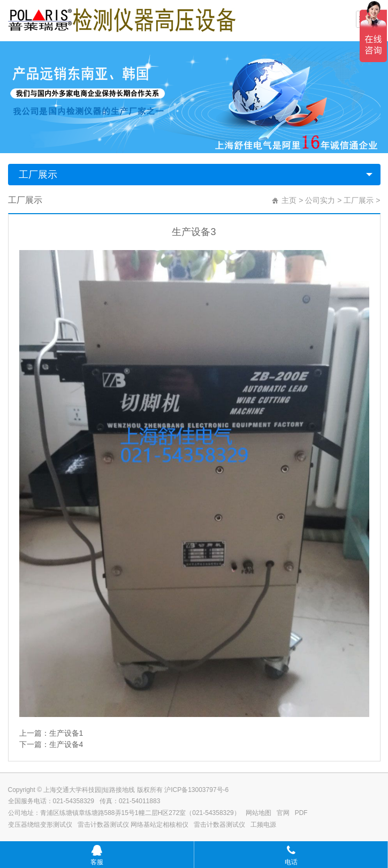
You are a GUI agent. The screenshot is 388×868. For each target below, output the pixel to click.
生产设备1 (66, 733)
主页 (289, 200)
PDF (301, 813)
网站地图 (258, 813)
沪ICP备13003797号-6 (196, 790)
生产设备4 (66, 744)
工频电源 (263, 825)
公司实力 (320, 200)
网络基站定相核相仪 (159, 825)
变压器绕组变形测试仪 (40, 825)
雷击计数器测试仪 (103, 825)
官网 (283, 813)
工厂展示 (38, 175)
